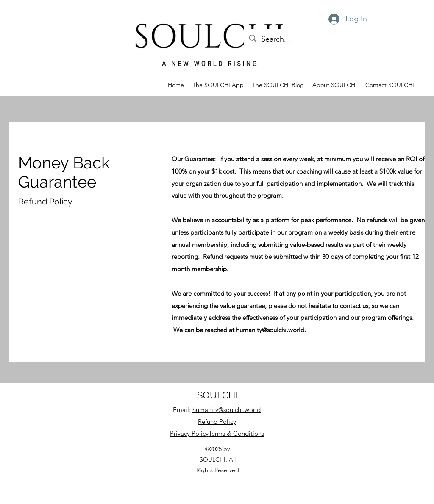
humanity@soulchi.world (270, 330)
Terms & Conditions (236, 433)
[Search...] (308, 39)
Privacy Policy (189, 433)
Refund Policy (217, 421)
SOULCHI (217, 395)
